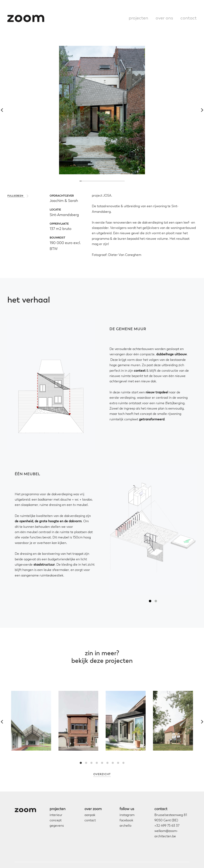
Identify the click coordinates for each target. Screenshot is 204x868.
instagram (127, 815)
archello (125, 826)
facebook (126, 820)
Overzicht (102, 774)
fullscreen (15, 196)
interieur (56, 815)
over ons (164, 18)
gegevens (57, 826)
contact (189, 18)
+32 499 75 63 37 (167, 826)
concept (56, 820)
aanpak (90, 815)
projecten (138, 18)
